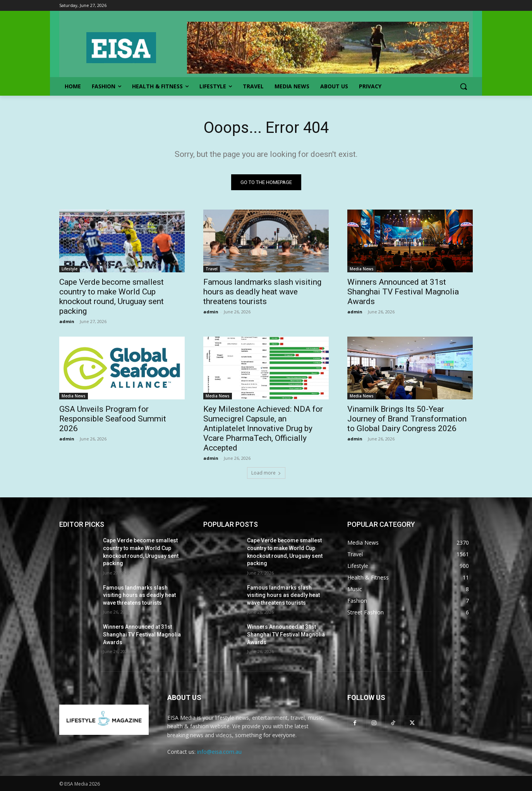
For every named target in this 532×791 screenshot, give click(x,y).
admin (67, 321)
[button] (463, 86)
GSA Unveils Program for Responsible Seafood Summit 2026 (113, 419)
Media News (362, 269)
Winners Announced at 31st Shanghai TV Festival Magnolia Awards (403, 292)
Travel (212, 269)
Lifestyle (70, 269)
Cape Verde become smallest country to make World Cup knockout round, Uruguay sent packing (112, 297)
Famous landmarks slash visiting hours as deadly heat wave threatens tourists (262, 292)
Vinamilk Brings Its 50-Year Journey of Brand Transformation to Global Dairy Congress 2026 (407, 419)
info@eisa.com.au (219, 752)
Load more (266, 473)
